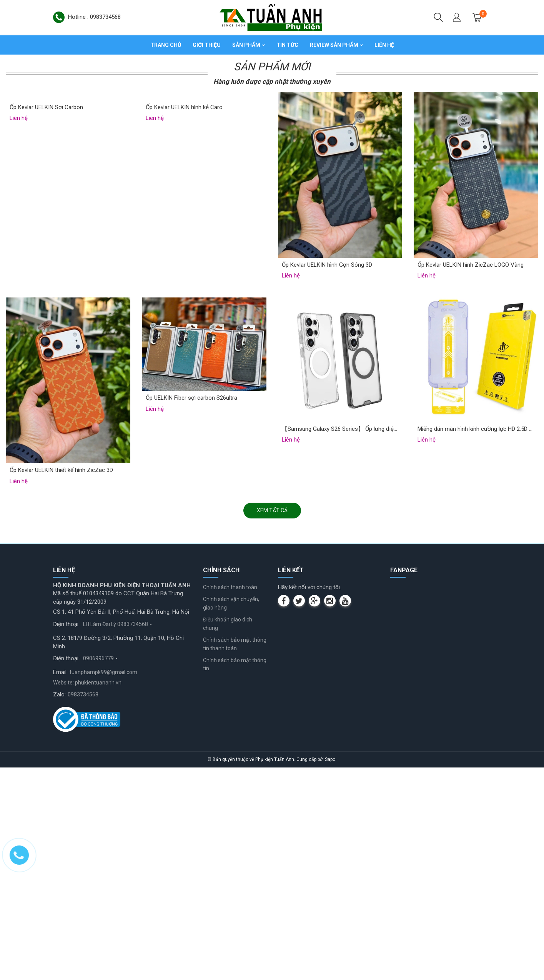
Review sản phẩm (336, 45)
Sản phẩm (249, 45)
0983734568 (83, 907)
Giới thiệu (207, 45)
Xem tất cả (272, 723)
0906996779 (98, 871)
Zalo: (59, 907)
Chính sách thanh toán (230, 800)
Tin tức (287, 45)
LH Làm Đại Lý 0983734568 (116, 837)
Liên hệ (384, 45)
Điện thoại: (66, 837)
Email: (60, 885)
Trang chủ (166, 45)
